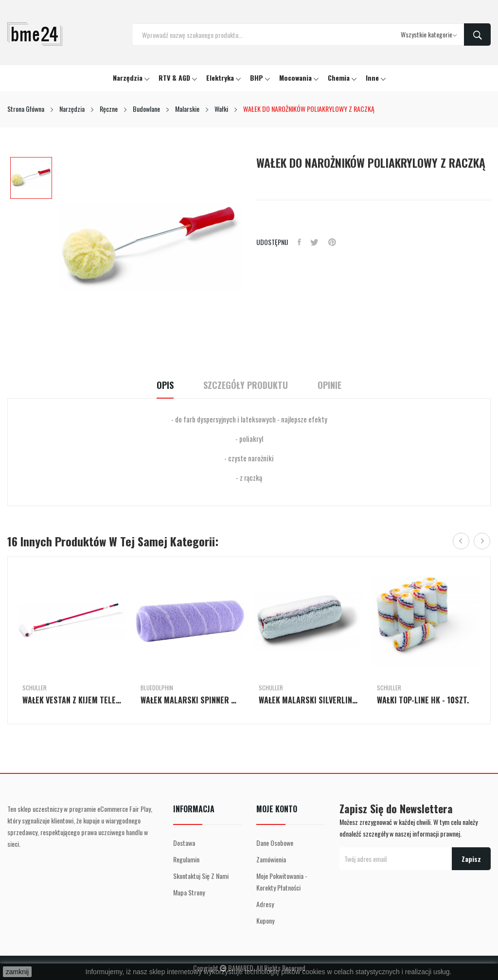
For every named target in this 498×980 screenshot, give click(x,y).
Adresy (265, 904)
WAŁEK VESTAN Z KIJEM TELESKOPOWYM (72, 700)
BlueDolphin (157, 688)
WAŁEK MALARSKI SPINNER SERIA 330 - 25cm (190, 700)
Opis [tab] (164, 385)
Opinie (331, 385)
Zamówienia (271, 859)
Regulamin (186, 859)
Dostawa (184, 843)
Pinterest (333, 242)
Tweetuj (315, 242)
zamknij (17, 972)
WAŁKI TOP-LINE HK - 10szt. (423, 700)
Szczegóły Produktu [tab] (246, 385)
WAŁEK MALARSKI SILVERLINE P (308, 700)
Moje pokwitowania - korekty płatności (282, 882)
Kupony (265, 920)
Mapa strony (189, 892)
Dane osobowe (275, 843)
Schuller (35, 688)
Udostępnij (299, 242)
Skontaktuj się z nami (201, 876)
